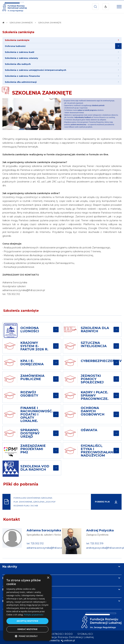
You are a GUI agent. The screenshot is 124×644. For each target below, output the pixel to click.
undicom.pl (68, 640)
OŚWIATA (89, 430)
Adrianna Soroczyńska (44, 530)
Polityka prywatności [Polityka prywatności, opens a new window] (34, 615)
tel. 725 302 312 (35, 543)
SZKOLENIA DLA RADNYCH (95, 330)
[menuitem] (62, 40)
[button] (27, 636)
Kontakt (12, 519)
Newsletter (11, 590)
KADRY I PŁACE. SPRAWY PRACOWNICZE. (95, 395)
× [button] (48, 578)
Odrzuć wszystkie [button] (27, 629)
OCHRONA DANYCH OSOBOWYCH (93, 411)
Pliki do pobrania (21, 484)
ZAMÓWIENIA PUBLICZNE (32, 377)
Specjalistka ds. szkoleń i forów (44, 535)
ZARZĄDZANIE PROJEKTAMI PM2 (33, 449)
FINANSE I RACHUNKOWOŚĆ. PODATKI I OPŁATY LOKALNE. (36, 414)
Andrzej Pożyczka (100, 530)
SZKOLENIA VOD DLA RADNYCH (35, 468)
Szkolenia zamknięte (18, 32)
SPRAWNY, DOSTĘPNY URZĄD (30, 433)
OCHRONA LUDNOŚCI (30, 330)
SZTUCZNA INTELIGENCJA (94, 344)
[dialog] (27, 608)
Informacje (11, 578)
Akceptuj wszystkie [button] (27, 621)
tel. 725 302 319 (95, 543)
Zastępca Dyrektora (97, 535)
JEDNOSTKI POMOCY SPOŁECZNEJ (92, 379)
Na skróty (10, 567)
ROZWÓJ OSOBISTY (29, 394)
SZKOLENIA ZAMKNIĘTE (42, 93)
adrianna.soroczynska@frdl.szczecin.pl (48, 548)
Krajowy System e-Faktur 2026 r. (34, 346)
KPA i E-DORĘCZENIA (32, 362)
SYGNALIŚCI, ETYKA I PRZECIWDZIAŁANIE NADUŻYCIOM (99, 451)
